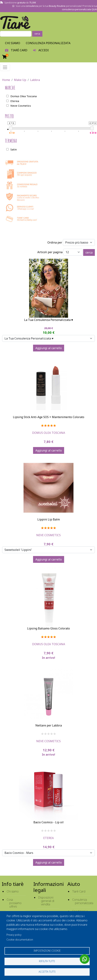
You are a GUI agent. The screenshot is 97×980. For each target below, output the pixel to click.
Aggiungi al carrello (49, 348)
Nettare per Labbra (49, 725)
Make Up (20, 80)
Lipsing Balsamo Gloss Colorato (48, 628)
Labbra (35, 80)
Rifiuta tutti (47, 961)
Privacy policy (14, 935)
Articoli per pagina (50, 252)
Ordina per (55, 242)
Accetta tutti (47, 972)
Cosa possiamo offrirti (14, 903)
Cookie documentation (20, 940)
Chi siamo (13, 891)
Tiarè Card (79, 891)
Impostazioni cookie (47, 951)
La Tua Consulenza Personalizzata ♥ (49, 320)
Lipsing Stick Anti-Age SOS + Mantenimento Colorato (49, 417)
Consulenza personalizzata (48, 43)
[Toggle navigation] (5, 67)
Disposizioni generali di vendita (46, 901)
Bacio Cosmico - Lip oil (48, 822)
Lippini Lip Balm (49, 519)
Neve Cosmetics (48, 535)
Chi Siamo (13, 43)
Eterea (48, 838)
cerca (37, 34)
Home (6, 80)
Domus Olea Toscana (49, 433)
